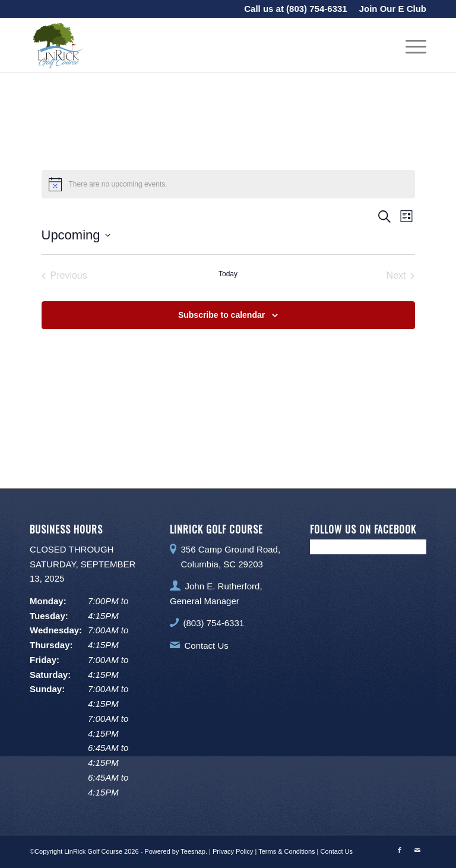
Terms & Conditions (286, 851)
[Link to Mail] (417, 850)
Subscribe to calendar (221, 315)
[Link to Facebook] (400, 850)
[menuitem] (390, 9)
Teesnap (193, 851)
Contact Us (207, 646)
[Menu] (410, 45)
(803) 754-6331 (317, 9)
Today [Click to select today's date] (228, 274)
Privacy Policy (233, 851)
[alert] (228, 184)
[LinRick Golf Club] (56, 45)
